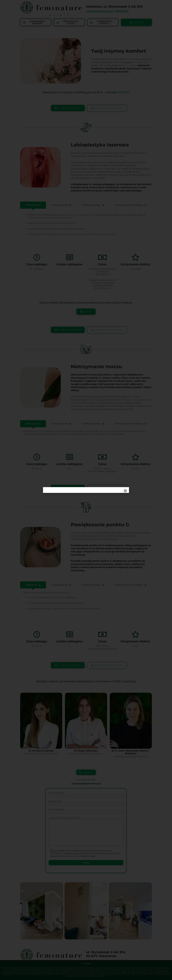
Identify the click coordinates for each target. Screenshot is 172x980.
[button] (125, 491)
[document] (86, 490)
